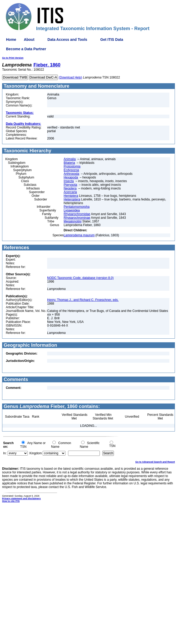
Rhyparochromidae (77, 214)
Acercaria (70, 192)
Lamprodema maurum (79, 235)
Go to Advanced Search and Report (155, 462)
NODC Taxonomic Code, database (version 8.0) (80, 278)
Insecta (69, 181)
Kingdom (35, 453)
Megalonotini (73, 221)
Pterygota (70, 185)
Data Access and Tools (67, 40)
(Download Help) (70, 77)
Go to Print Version (13, 58)
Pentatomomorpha (77, 207)
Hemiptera (71, 196)
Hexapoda (71, 177)
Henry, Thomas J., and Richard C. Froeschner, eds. (83, 300)
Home (11, 40)
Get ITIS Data (112, 40)
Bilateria (69, 163)
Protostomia (72, 166)
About (29, 40)
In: (5, 453)
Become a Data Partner (26, 49)
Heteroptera (72, 199)
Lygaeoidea (72, 210)
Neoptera (70, 188)
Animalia (70, 159)
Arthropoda (71, 174)
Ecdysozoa (71, 170)
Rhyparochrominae (77, 218)
